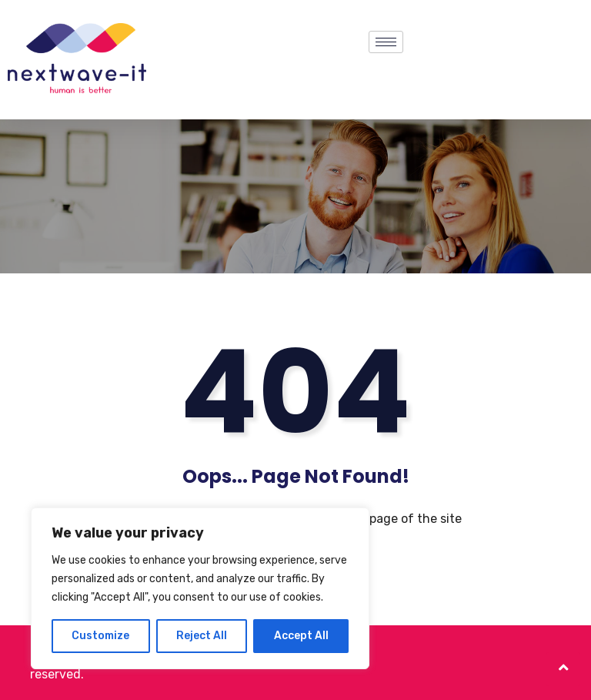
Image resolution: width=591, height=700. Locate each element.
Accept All (301, 636)
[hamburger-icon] (386, 42)
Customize (100, 636)
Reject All (202, 636)
